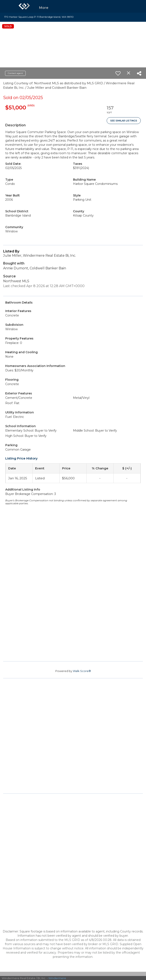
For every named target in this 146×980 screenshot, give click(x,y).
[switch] (118, 73)
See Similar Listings (124, 121)
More (44, 8)
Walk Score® (82, 671)
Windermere (57, 978)
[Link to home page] (24, 6)
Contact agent (15, 73)
